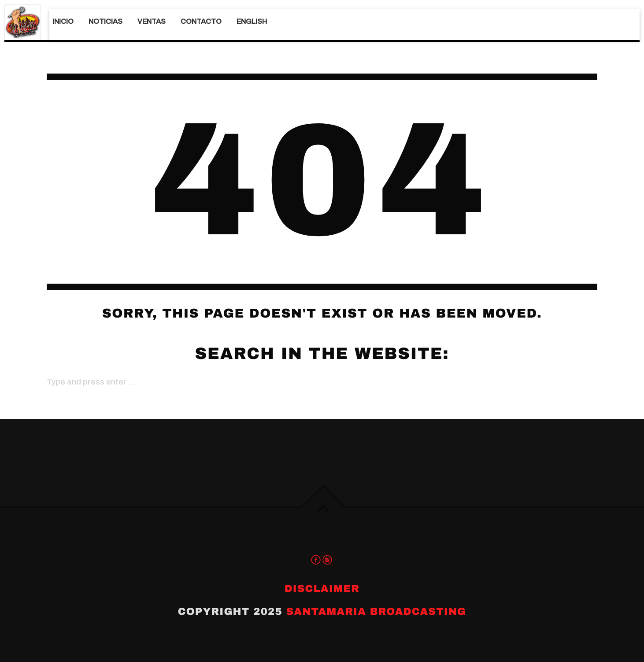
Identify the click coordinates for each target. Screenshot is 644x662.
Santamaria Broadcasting (376, 612)
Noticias (105, 21)
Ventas (152, 21)
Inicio (63, 21)
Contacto (201, 21)
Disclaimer (322, 589)
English (252, 21)
